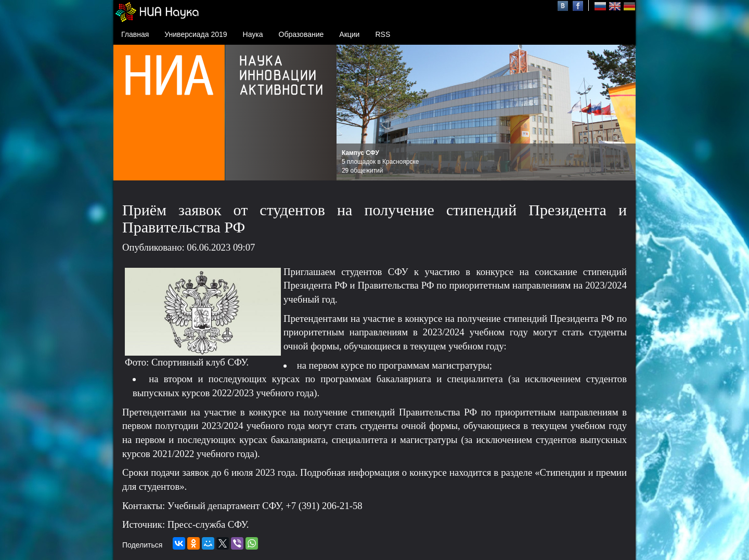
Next (622, 113)
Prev (350, 113)
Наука (253, 34)
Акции (349, 34)
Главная (135, 34)
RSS (383, 34)
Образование (301, 34)
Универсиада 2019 (196, 34)
